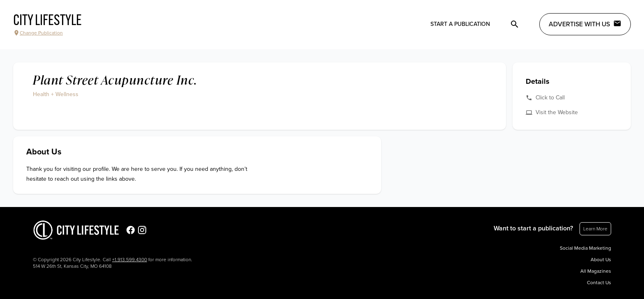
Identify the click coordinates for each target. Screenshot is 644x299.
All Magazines (596, 271)
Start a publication (460, 24)
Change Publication (38, 33)
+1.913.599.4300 (130, 260)
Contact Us (599, 283)
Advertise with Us (585, 24)
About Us (601, 260)
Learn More (595, 229)
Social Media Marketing (585, 248)
